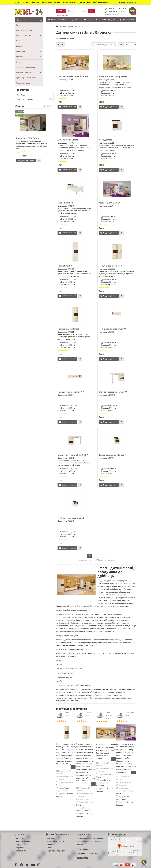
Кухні (29, 25)
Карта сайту (20, 851)
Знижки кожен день (55, 841)
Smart (58, 785)
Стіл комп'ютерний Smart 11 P (73, 455)
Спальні (29, 46)
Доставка (36, 2)
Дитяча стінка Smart (68, 140)
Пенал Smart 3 (65, 266)
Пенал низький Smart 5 (69, 329)
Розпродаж (109, 20)
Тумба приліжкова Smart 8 (71, 518)
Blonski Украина (34, 99)
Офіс (29, 41)
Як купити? (20, 838)
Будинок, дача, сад (29, 73)
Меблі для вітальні (29, 36)
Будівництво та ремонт (29, 78)
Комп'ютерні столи (29, 30)
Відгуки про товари (58, 20)
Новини (82, 2)
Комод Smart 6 (106, 140)
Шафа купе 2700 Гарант (28, 138)
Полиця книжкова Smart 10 (113, 329)
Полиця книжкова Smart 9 (71, 392)
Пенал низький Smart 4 (110, 266)
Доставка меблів (22, 841)
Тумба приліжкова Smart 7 (112, 455)
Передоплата (47, 2)
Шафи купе (29, 51)
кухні (66, 15)
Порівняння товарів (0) (66, 39)
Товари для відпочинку (29, 67)
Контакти (26, 2)
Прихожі (29, 57)
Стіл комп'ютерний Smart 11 (113, 392)
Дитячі (29, 62)
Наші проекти (127, 20)
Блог (89, 2)
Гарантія (57, 2)
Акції (76, 20)
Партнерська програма (56, 851)
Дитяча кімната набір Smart (113, 77)
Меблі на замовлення (101, 2)
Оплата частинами (70, 2)
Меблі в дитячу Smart (110, 203)
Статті (49, 848)
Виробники (20, 848)
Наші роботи (91, 20)
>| (103, 556)
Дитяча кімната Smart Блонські (73, 77)
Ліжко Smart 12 (65, 203)
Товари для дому (29, 83)
